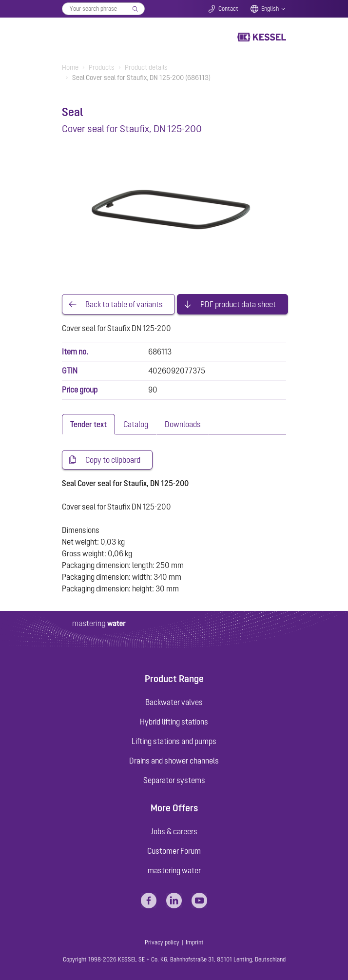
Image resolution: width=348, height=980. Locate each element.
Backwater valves (174, 702)
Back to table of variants (124, 304)
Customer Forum (174, 851)
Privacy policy (162, 942)
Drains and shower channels (174, 761)
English (270, 9)
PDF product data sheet (238, 304)
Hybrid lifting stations (174, 722)
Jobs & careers (174, 831)
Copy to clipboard (113, 460)
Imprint (195, 942)
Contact (228, 9)
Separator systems (174, 780)
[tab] (88, 424)
